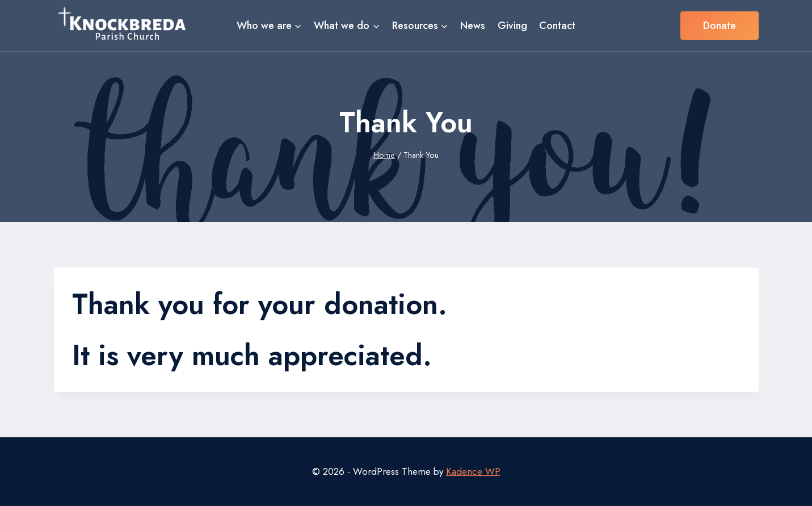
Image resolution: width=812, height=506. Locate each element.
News (473, 26)
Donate (720, 26)
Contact (557, 26)
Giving (512, 26)
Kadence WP (473, 471)
